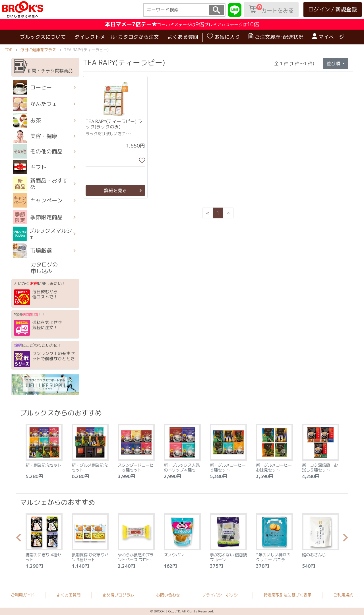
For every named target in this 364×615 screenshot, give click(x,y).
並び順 (334, 63)
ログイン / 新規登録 (333, 9)
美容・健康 (35, 136)
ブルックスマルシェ (43, 234)
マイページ (328, 37)
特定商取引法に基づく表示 (288, 595)
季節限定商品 (38, 217)
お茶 (27, 120)
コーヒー (32, 87)
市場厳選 (32, 251)
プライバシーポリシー (222, 595)
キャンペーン (38, 200)
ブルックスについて (43, 37)
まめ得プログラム (118, 595)
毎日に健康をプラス (38, 50)
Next (346, 539)
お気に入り (224, 37)
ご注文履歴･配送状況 (276, 37)
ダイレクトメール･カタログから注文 (117, 37)
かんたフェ (35, 104)
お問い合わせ (168, 595)
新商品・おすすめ (40, 184)
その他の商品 (38, 151)
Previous (18, 539)
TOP (8, 50)
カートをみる (271, 9)
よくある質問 (183, 37)
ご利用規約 (343, 595)
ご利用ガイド (23, 595)
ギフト (30, 167)
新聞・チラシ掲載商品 (43, 67)
